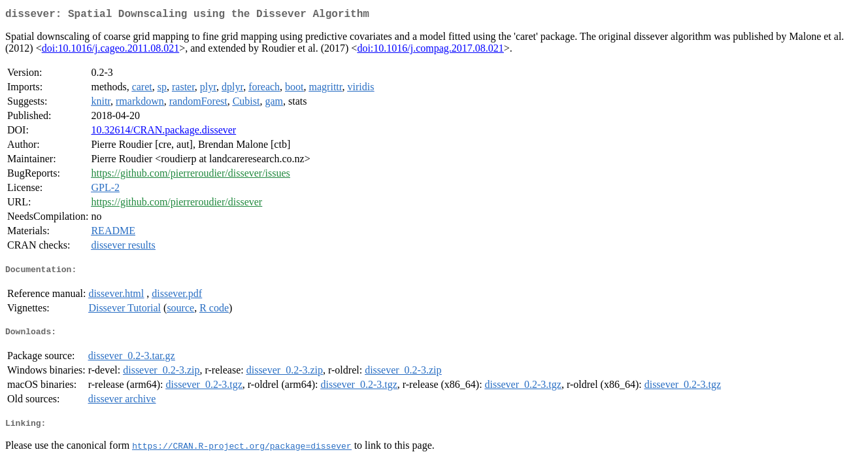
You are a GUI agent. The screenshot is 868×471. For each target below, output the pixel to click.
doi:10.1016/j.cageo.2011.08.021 (111, 51)
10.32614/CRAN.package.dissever (163, 132)
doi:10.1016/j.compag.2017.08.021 (430, 51)
